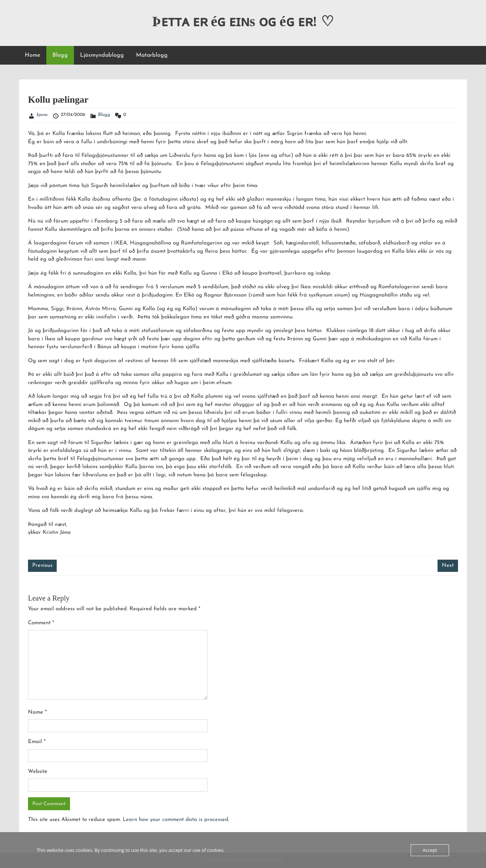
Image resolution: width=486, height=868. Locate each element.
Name (37, 712)
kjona (42, 115)
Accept (430, 850)
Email (37, 742)
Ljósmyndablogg (102, 55)
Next (448, 566)
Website (38, 772)
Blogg (60, 55)
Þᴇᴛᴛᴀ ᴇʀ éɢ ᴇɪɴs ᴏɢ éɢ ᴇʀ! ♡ (243, 21)
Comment (41, 623)
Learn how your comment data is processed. (176, 820)
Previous (42, 566)
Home (32, 55)
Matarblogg (152, 55)
